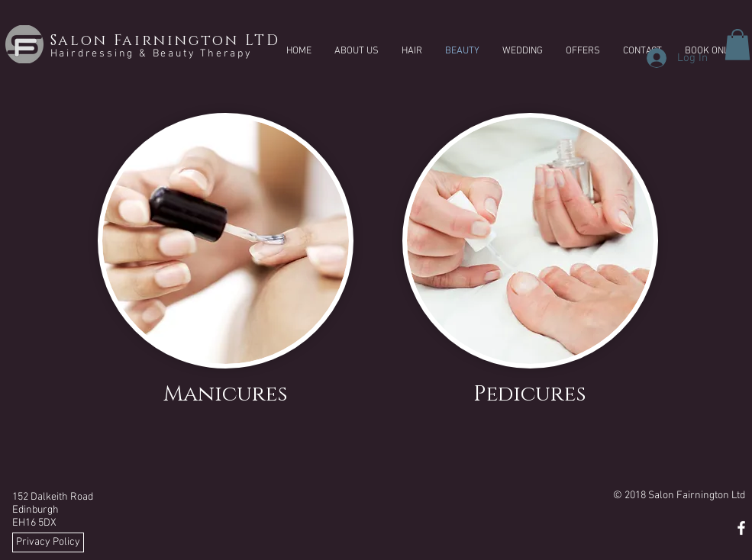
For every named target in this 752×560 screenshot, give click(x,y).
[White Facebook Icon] (741, 528)
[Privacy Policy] (48, 542)
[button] (737, 45)
